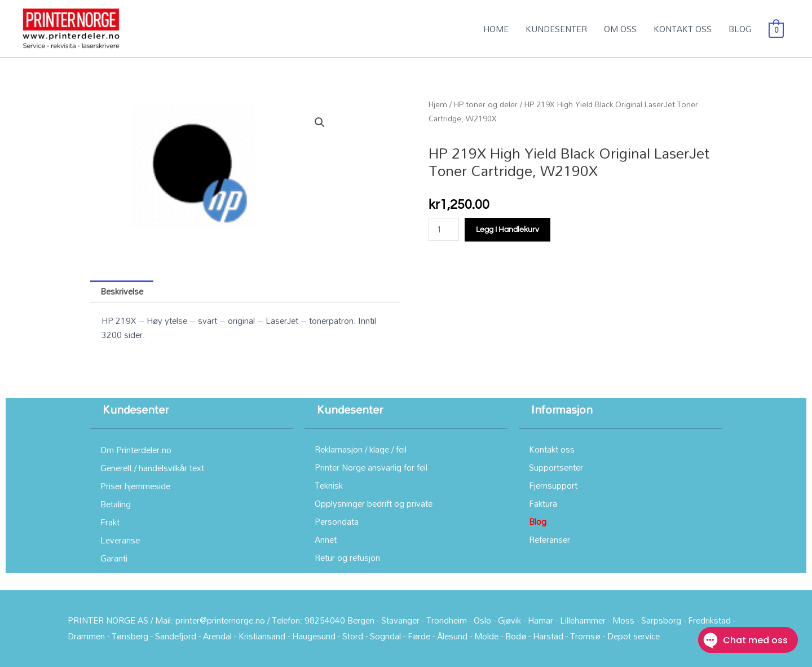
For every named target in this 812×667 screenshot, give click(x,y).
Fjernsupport (553, 485)
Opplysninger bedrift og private (374, 503)
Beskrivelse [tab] (122, 291)
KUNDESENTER (556, 29)
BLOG (740, 29)
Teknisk (329, 485)
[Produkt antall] (444, 229)
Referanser (550, 539)
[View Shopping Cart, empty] (776, 29)
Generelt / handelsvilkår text (152, 468)
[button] (320, 122)
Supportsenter (556, 467)
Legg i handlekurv (507, 230)
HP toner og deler (486, 104)
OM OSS (620, 29)
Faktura (543, 503)
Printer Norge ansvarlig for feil (371, 467)
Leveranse (120, 540)
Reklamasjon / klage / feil (361, 449)
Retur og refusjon (347, 558)
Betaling (116, 504)
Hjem (438, 104)
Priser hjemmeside (135, 486)
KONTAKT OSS (683, 29)
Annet (326, 539)
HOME (496, 29)
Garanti (114, 558)
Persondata (337, 521)
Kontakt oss (552, 449)
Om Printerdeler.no (136, 450)
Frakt (110, 522)
